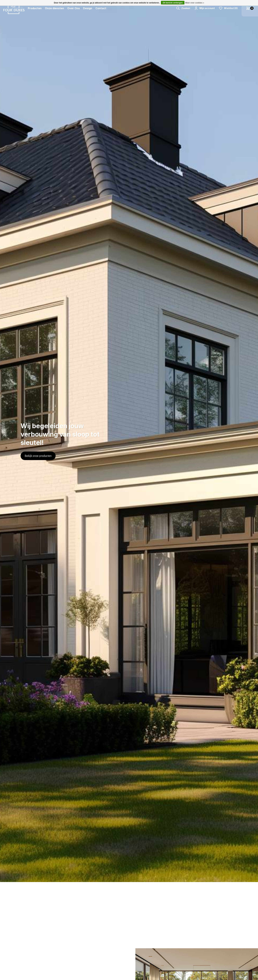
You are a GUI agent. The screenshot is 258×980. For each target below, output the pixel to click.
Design (88, 8)
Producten (35, 8)
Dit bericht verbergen (173, 3)
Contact (101, 8)
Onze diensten (54, 8)
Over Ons (74, 8)
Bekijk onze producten (38, 456)
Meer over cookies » (195, 3)
